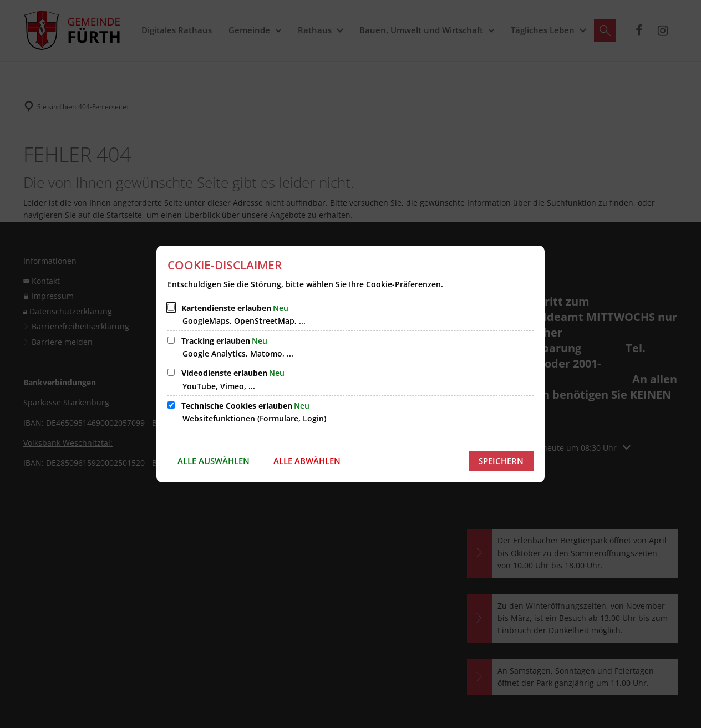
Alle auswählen (214, 461)
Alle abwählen (307, 461)
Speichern (501, 461)
